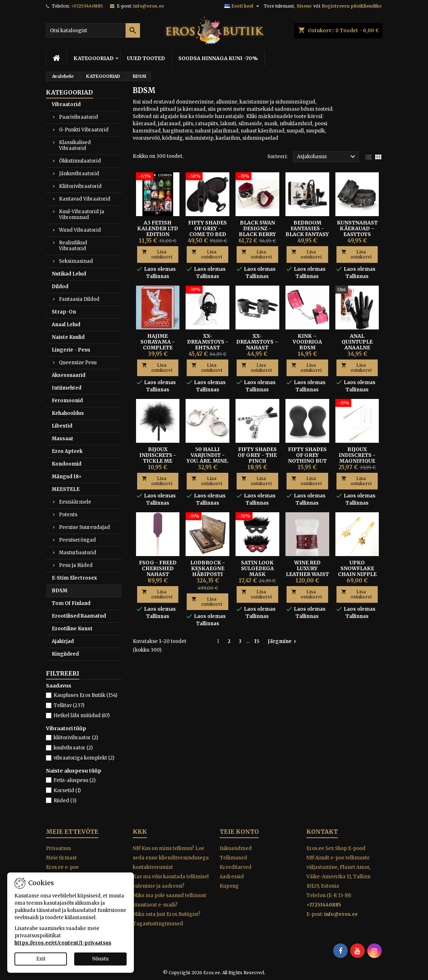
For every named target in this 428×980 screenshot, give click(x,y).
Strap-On (64, 312)
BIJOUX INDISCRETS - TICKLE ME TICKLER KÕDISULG (158, 461)
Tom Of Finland (71, 603)
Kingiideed (65, 654)
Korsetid (67, 790)
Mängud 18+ (67, 477)
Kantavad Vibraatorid (85, 199)
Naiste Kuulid (68, 337)
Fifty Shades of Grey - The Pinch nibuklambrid (257, 458)
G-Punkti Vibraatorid (84, 130)
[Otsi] (93, 30)
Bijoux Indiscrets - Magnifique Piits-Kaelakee (357, 461)
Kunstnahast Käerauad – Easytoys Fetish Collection (357, 234)
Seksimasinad (76, 261)
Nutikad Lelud (69, 274)
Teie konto (239, 832)
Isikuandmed (236, 848)
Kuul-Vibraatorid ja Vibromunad (82, 214)
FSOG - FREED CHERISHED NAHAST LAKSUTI (158, 571)
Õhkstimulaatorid (80, 161)
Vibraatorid (66, 104)
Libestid (62, 426)
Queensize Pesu (78, 363)
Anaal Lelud (66, 325)
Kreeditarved (236, 867)
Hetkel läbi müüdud (82, 716)
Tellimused (233, 858)
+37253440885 (87, 6)
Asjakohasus (327, 157)
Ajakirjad (63, 641)
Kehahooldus (68, 413)
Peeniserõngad (77, 540)
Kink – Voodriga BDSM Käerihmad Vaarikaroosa (307, 348)
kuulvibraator (73, 748)
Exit (41, 959)
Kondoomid (67, 464)
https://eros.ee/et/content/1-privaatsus (63, 943)
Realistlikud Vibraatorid (73, 246)
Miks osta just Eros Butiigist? (167, 914)
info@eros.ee (149, 6)
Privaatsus (58, 848)
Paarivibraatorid (79, 117)
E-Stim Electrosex (74, 578)
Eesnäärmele (75, 502)
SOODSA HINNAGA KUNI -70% (218, 58)
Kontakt (322, 832)
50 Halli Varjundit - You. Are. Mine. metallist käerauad (208, 461)
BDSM (60, 591)
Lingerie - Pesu (71, 350)
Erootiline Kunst (72, 629)
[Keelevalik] (243, 6)
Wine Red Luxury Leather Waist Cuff (307, 571)
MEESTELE (66, 489)
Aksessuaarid (69, 375)
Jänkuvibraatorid (79, 174)
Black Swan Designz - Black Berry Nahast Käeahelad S (257, 234)
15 (257, 641)
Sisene (304, 6)
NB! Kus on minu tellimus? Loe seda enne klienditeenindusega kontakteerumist (171, 858)
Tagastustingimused (158, 924)
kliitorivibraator (76, 738)
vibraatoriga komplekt (84, 758)
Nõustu (100, 959)
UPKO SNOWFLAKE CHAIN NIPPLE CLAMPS (357, 571)
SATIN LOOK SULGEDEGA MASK (257, 568)
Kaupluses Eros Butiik (85, 695)
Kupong (229, 886)
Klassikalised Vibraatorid (75, 145)
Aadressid (232, 877)
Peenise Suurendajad (84, 527)
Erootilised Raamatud (79, 616)
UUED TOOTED (146, 58)
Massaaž (63, 439)
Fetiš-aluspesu (75, 780)
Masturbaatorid (78, 553)
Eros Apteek (67, 451)
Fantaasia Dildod (79, 299)
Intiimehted (67, 388)
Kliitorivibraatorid (80, 186)
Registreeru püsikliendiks (352, 6)
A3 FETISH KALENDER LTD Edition (158, 228)
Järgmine (283, 642)
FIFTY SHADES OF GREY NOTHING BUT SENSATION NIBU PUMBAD (307, 461)
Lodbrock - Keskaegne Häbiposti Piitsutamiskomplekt (219, 571)
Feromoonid (67, 401)
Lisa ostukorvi (157, 254)
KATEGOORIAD (94, 58)
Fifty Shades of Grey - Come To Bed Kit (207, 231)
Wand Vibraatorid (80, 230)
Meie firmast (61, 858)
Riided (65, 801)
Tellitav (69, 705)
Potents (68, 515)
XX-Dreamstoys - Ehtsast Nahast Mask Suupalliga (208, 348)
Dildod (60, 287)
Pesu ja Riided (76, 565)
